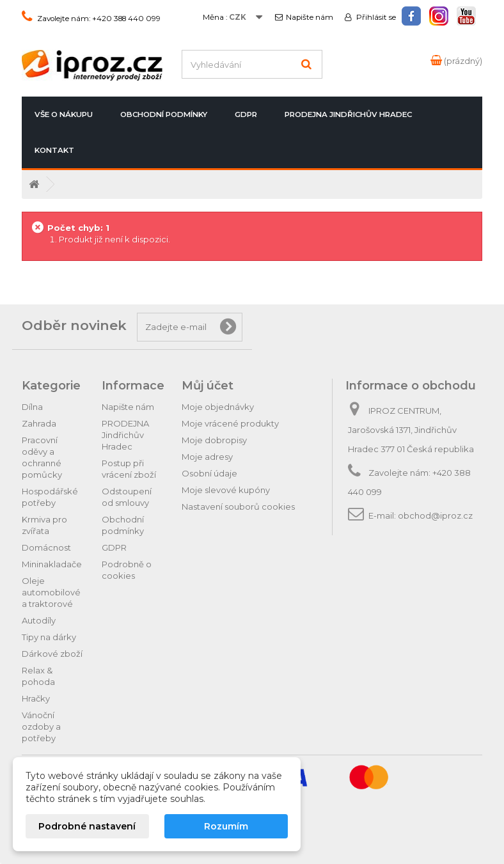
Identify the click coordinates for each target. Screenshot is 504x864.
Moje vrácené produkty (230, 423)
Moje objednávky (218, 407)
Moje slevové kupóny (226, 490)
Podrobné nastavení (87, 826)
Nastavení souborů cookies (238, 507)
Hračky (36, 698)
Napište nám (310, 17)
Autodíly (39, 620)
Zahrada (39, 423)
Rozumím (226, 826)
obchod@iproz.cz (435, 515)
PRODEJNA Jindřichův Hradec (348, 114)
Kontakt (54, 150)
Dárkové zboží (52, 654)
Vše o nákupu (64, 114)
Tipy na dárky (49, 637)
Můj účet (208, 386)
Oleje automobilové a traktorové (51, 592)
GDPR (246, 114)
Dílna (32, 407)
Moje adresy (207, 457)
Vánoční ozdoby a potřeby (41, 727)
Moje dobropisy (214, 440)
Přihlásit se (375, 17)
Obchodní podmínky (164, 114)
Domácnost (46, 547)
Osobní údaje (209, 473)
